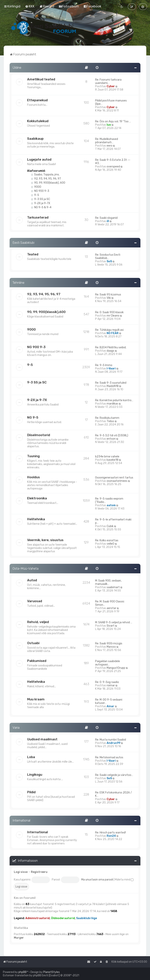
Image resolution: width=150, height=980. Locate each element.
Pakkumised (37, 661)
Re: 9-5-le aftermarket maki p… (113, 521)
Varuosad (35, 601)
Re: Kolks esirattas (107, 540)
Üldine (17, 68)
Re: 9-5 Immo (104, 365)
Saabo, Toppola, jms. (45, 175)
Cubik (110, 526)
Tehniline (18, 283)
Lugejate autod (39, 159)
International (21, 820)
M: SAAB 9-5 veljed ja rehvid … (114, 622)
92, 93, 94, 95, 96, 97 (46, 179)
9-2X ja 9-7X (41, 203)
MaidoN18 (113, 386)
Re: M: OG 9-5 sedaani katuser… (109, 701)
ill (108, 221)
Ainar (110, 706)
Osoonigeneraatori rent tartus (114, 478)
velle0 (110, 544)
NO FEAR (113, 333)
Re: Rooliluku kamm (107, 418)
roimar (111, 685)
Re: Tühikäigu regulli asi (109, 330)
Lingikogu (35, 775)
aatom (111, 505)
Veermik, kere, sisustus (45, 540)
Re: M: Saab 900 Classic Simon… (110, 603)
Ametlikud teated (41, 79)
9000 (36, 187)
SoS (109, 261)
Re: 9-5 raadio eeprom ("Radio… (109, 500)
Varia (16, 727)
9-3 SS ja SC (41, 199)
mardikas (112, 404)
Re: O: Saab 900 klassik (109, 312)
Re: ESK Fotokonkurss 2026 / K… (113, 794)
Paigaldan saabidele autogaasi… (108, 663)
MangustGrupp (116, 668)
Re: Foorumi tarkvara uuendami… (108, 81)
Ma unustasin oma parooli (97, 880)
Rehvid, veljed (38, 622)
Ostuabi (33, 643)
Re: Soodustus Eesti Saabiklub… (108, 256)
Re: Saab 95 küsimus (108, 295)
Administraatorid (37, 918)
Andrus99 (113, 743)
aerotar (111, 608)
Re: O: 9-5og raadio (107, 682)
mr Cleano (113, 316)
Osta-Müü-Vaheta (25, 568)
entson (111, 439)
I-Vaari (111, 369)
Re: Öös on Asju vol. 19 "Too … (113, 121)
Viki (109, 298)
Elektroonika (37, 498)
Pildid (31, 792)
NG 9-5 (33, 417)
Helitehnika (36, 519)
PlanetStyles (51, 972)
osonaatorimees (117, 481)
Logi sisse (21, 872)
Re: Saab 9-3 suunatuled (111, 383)
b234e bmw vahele (107, 457)
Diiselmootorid (39, 435)
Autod (32, 580)
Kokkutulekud (38, 121)
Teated (33, 254)
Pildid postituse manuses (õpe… (111, 102)
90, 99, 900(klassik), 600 (48, 183)
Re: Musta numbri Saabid (111, 740)
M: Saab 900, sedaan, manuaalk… (108, 582)
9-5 (35, 195)
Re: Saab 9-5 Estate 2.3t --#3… (113, 162)
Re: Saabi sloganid (106, 218)
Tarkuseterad (38, 217)
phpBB (22, 972)
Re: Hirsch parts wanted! (110, 833)
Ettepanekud (37, 100)
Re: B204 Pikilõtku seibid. (111, 347)
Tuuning (33, 456)
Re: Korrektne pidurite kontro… (114, 400)
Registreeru (39, 872)
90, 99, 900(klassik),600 (46, 312)
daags (110, 351)
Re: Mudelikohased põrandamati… (107, 141)
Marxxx (111, 647)
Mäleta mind (124, 880)
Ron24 (111, 836)
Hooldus (33, 477)
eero (109, 146)
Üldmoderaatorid (63, 918)
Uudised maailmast (42, 739)
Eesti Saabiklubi (23, 243)
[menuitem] (30, 6)
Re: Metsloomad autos (109, 757)
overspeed (113, 167)
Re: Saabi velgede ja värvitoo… (114, 775)
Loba (31, 757)
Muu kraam (36, 699)
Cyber (111, 86)
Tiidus (110, 421)
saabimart (113, 587)
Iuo (109, 125)
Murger (19, 938)
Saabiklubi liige (87, 918)
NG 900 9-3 (40, 191)
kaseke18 (112, 460)
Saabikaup (35, 139)
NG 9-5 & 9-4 (41, 207)
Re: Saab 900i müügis (109, 643)
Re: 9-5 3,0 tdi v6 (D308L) (112, 435)
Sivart (111, 626)
